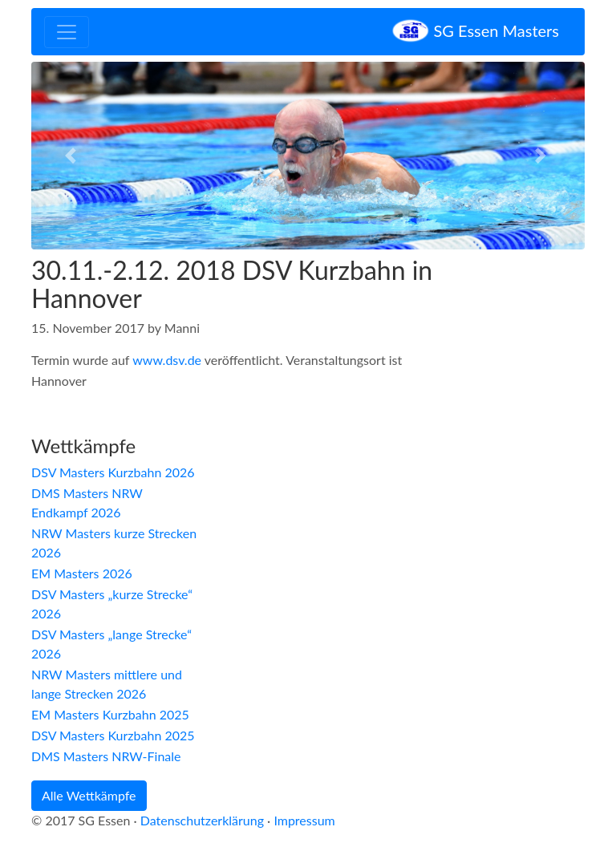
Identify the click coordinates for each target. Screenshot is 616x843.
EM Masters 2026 (82, 573)
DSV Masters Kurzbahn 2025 (113, 735)
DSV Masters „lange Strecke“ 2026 (111, 644)
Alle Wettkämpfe (89, 795)
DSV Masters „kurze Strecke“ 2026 (112, 604)
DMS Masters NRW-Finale (106, 756)
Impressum (304, 820)
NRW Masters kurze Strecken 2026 (114, 543)
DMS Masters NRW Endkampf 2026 (87, 503)
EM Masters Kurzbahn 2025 (110, 714)
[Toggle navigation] (67, 32)
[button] (73, 156)
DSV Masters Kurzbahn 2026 (113, 472)
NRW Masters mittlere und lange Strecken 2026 (107, 684)
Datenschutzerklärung (202, 820)
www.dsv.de (167, 360)
